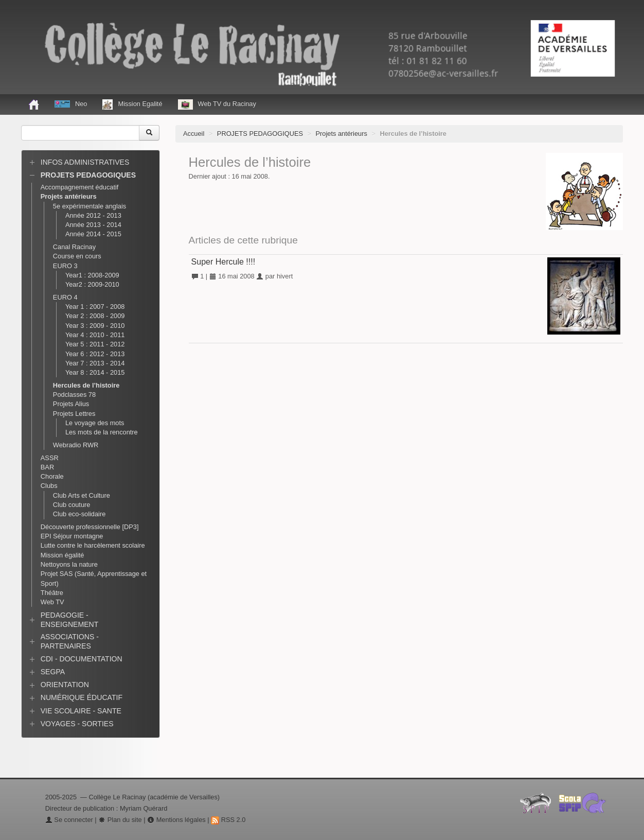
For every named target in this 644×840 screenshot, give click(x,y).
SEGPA (53, 672)
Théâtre (52, 593)
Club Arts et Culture (82, 495)
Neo (71, 104)
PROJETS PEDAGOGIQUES (260, 134)
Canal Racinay (74, 247)
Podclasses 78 (74, 395)
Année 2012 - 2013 (93, 215)
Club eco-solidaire (79, 514)
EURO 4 (65, 297)
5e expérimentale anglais (90, 206)
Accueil (194, 134)
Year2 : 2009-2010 (92, 284)
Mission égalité (62, 555)
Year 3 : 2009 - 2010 (95, 326)
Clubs (49, 486)
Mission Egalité (132, 104)
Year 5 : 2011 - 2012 (95, 344)
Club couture (72, 505)
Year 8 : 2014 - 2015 (95, 372)
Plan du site (120, 820)
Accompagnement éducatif (80, 187)
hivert (285, 276)
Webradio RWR (76, 445)
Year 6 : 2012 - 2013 (95, 354)
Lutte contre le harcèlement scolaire (93, 545)
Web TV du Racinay (217, 104)
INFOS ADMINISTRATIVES (85, 162)
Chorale (52, 476)
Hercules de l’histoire (86, 385)
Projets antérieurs (342, 134)
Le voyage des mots (95, 423)
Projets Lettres (74, 414)
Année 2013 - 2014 (93, 225)
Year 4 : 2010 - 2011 (95, 335)
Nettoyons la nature (69, 564)
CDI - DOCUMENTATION (82, 659)
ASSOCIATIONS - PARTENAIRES (70, 641)
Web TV (52, 602)
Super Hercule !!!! (223, 262)
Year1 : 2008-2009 (92, 275)
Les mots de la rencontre (102, 432)
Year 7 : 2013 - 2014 (95, 363)
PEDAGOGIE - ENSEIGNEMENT (70, 620)
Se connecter (69, 820)
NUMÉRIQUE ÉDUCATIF (82, 697)
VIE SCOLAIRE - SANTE (81, 711)
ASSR (50, 458)
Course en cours (77, 256)
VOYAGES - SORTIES (77, 724)
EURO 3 (65, 266)
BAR (47, 467)
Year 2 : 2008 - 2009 (95, 316)
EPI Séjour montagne (72, 536)
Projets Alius (71, 404)
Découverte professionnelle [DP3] (90, 527)
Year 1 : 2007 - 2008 (95, 307)
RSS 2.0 (228, 820)
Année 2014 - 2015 (93, 234)
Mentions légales (176, 820)
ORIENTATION (65, 685)
